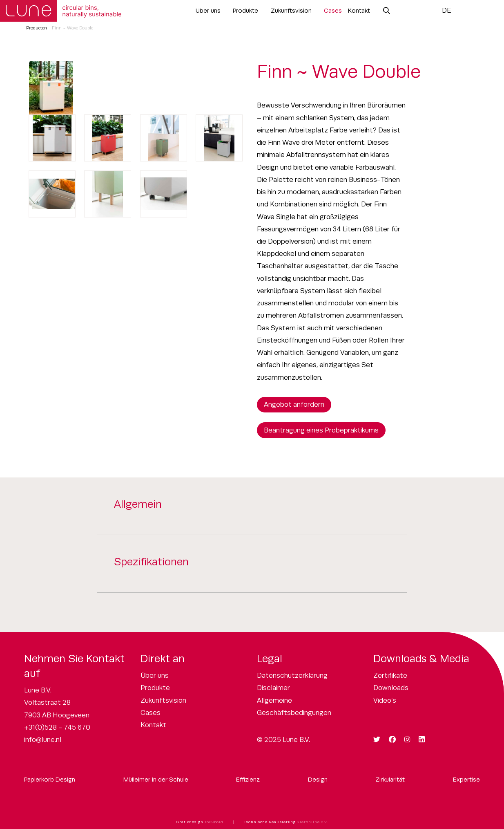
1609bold (214, 822)
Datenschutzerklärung (292, 676)
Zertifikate (390, 676)
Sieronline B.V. (312, 822)
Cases (333, 10)
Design (318, 779)
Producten (37, 28)
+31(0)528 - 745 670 (57, 727)
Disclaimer (273, 688)
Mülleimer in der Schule (156, 779)
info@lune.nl (43, 740)
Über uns (208, 10)
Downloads (391, 688)
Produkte (245, 10)
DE (447, 10)
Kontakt (359, 10)
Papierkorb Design (50, 779)
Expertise (466, 779)
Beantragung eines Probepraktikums (321, 430)
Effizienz (248, 779)
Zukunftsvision (291, 10)
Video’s (385, 700)
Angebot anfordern (294, 404)
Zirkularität (390, 779)
